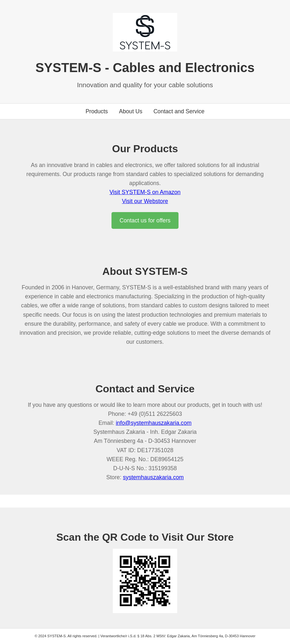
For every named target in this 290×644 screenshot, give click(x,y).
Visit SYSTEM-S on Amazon (145, 192)
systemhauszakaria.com (154, 477)
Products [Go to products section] (97, 111)
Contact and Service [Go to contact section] (179, 111)
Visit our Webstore (145, 201)
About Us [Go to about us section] (130, 111)
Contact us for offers (145, 220)
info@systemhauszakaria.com (154, 423)
